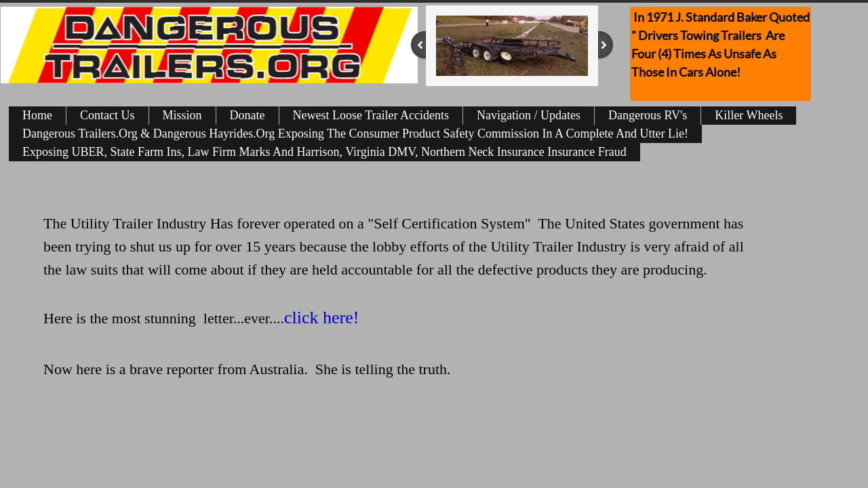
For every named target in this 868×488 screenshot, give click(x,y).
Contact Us (107, 115)
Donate (248, 115)
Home (37, 115)
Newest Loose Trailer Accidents (371, 115)
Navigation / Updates (529, 115)
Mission (182, 115)
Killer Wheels (749, 115)
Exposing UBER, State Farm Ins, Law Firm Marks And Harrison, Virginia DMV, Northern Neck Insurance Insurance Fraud (324, 152)
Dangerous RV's (648, 115)
